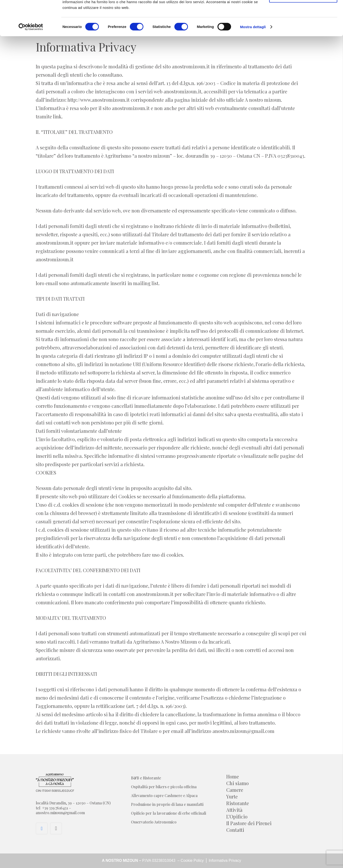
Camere (235, 790)
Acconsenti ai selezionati (303, 28)
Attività (234, 810)
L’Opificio (237, 816)
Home (233, 776)
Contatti (235, 830)
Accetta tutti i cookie (303, 13)
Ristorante (238, 803)
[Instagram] (56, 828)
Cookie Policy (193, 860)
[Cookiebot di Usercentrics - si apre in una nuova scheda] (31, 60)
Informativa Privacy (224, 860)
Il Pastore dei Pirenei (249, 823)
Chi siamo (237, 783)
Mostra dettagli (253, 59)
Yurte (232, 796)
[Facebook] (42, 828)
